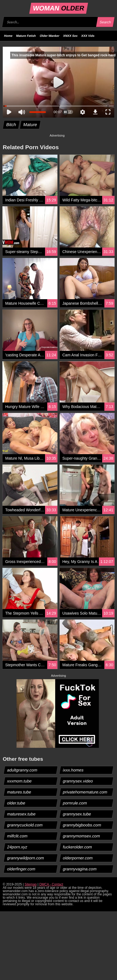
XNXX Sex (70, 36)
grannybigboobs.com (82, 825)
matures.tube (19, 792)
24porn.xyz (17, 847)
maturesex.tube (21, 814)
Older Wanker (50, 36)
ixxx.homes (73, 770)
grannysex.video (78, 781)
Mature (30, 125)
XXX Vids (88, 36)
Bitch (11, 125)
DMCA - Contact (51, 884)
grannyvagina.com (80, 869)
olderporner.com (78, 858)
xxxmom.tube (19, 781)
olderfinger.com (21, 869)
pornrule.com (75, 803)
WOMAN (58, 8)
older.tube (16, 803)
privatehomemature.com (85, 792)
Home (8, 36)
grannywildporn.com (26, 858)
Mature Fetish (26, 36)
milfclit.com (17, 836)
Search (105, 22)
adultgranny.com (22, 770)
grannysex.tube (77, 814)
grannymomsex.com (82, 836)
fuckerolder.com (78, 847)
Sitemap (30, 884)
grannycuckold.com (25, 825)
